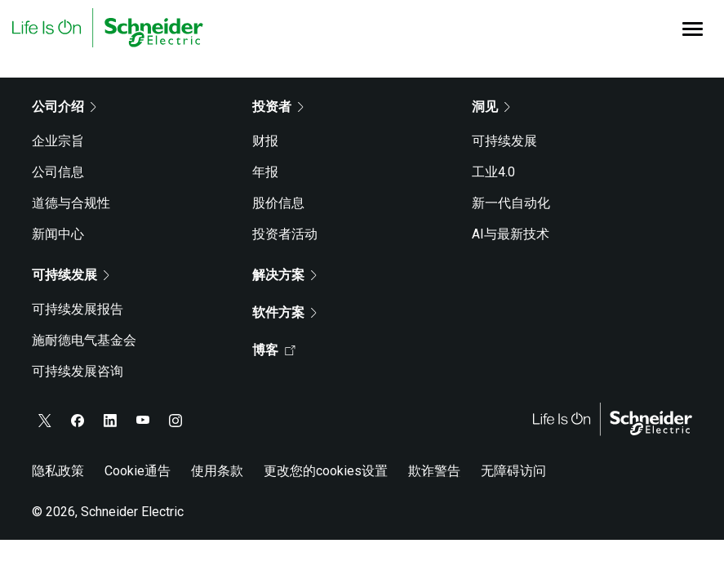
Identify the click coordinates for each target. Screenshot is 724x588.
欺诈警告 (434, 471)
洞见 (491, 107)
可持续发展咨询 (78, 371)
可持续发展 (504, 141)
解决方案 (284, 275)
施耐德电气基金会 (84, 340)
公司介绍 (64, 107)
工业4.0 (493, 172)
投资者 (278, 107)
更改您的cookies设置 (326, 471)
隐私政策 (58, 471)
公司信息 (58, 172)
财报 (265, 141)
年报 (265, 172)
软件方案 (284, 312)
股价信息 (278, 203)
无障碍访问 (513, 471)
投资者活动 (285, 234)
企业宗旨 (58, 141)
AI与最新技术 (511, 234)
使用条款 (217, 471)
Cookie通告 (138, 471)
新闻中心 (58, 234)
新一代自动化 (511, 203)
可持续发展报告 (78, 309)
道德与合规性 (71, 203)
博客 (274, 350)
